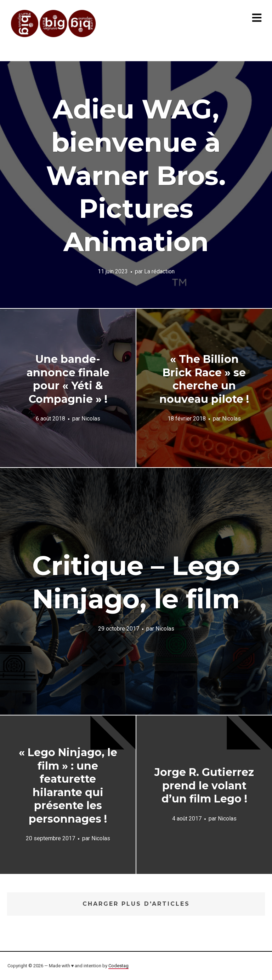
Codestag (118, 966)
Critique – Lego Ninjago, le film (136, 582)
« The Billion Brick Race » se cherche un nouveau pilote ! (204, 379)
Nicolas (91, 419)
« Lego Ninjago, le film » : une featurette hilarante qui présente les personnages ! (68, 786)
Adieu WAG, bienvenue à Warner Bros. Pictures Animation (136, 175)
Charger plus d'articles (136, 904)
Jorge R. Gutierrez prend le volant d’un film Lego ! (204, 785)
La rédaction (159, 271)
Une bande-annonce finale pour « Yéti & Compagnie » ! (68, 379)
